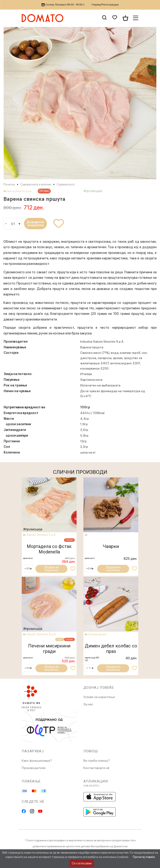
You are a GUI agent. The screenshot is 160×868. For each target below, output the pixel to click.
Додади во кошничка (35, 224)
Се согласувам (82, 863)
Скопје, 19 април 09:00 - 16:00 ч (63, 5)
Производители (34, 768)
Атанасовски (98, 634)
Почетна (9, 184)
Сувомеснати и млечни (36, 184)
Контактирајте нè (96, 768)
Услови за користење (99, 697)
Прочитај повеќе (144, 857)
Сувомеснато (66, 184)
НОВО (59, 639)
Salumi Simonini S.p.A (19, 191)
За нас (88, 704)
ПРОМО (44, 191)
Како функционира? (37, 761)
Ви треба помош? (97, 761)
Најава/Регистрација (105, 5)
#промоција (93, 191)
